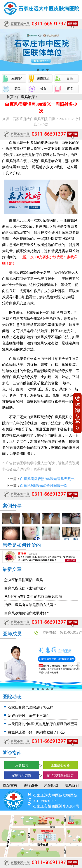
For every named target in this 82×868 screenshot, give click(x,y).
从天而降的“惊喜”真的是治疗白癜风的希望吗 (43, 724)
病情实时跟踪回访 (60, 775)
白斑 (70, 79)
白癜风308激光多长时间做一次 (44, 486)
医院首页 (10, 785)
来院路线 (43, 79)
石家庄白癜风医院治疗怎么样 (31, 707)
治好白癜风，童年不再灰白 (29, 716)
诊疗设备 (31, 785)
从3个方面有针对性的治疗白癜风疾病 (33, 597)
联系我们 (72, 785)
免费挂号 (22, 765)
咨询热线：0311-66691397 (62, 632)
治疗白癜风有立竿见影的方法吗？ (31, 605)
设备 (44, 89)
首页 (10, 97)
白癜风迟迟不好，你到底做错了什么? (37, 732)
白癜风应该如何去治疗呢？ (25, 588)
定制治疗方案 (22, 775)
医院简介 (17, 79)
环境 (70, 89)
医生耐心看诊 (60, 765)
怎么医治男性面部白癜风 (24, 580)
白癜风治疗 (26, 97)
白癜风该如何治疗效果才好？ (27, 613)
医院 (17, 89)
